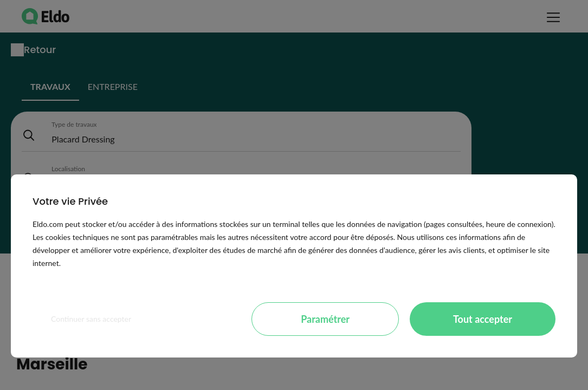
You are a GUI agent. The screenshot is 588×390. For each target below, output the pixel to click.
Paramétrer (325, 319)
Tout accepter (483, 319)
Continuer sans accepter (91, 319)
